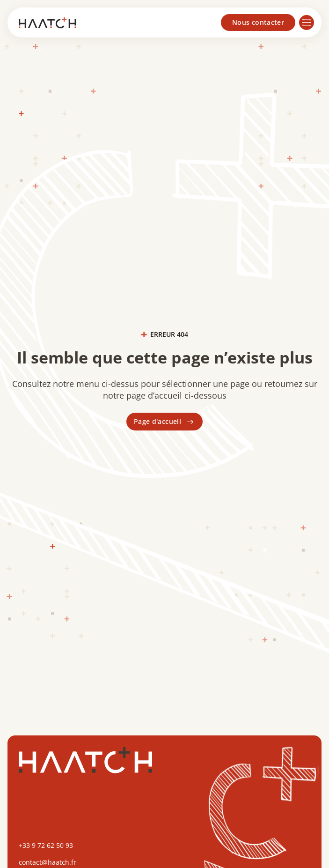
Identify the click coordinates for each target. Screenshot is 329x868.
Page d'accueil (164, 422)
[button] (308, 22)
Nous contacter (258, 22)
